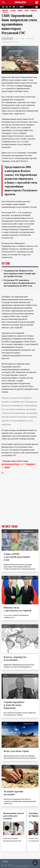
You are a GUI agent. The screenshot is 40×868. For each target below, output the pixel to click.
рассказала (17, 341)
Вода (23, 39)
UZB (17, 7)
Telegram (30, 464)
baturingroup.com (22, 866)
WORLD (21, 7)
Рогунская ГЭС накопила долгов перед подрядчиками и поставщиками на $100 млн (20, 283)
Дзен (7, 467)
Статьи (13, 11)
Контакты (5, 861)
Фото (27, 11)
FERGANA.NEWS (20, 2)
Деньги (17, 39)
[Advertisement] (20, 503)
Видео (20, 11)
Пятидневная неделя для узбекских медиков (13, 816)
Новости (5, 11)
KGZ (7, 7)
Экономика (30, 39)
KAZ (3, 7)
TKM (13, 7)
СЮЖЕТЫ (34, 11)
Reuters (28, 86)
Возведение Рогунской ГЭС (10, 42)
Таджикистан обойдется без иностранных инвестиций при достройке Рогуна (20, 273)
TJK (10, 7)
